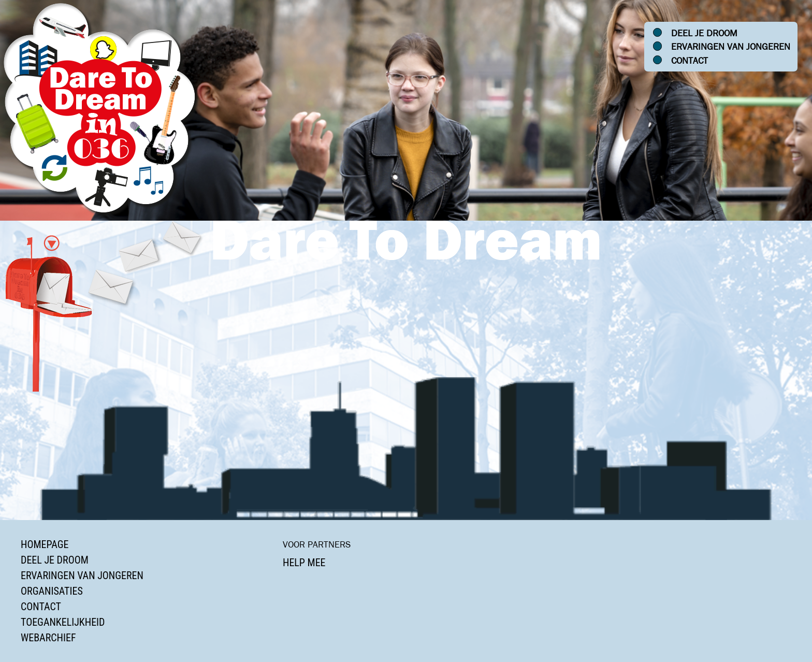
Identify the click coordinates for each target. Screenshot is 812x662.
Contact (690, 61)
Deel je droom (704, 33)
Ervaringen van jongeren (731, 47)
